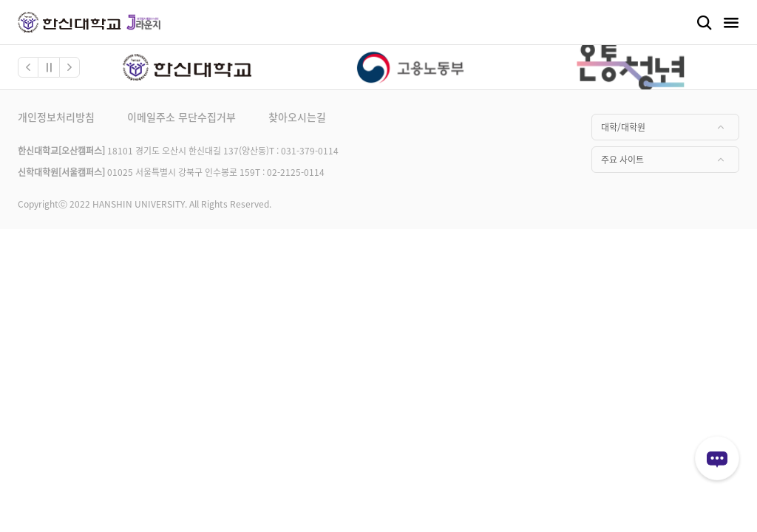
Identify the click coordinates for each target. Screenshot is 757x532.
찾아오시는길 (297, 117)
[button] (28, 67)
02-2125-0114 (296, 172)
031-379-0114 (310, 150)
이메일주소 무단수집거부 (181, 117)
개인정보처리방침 (56, 117)
